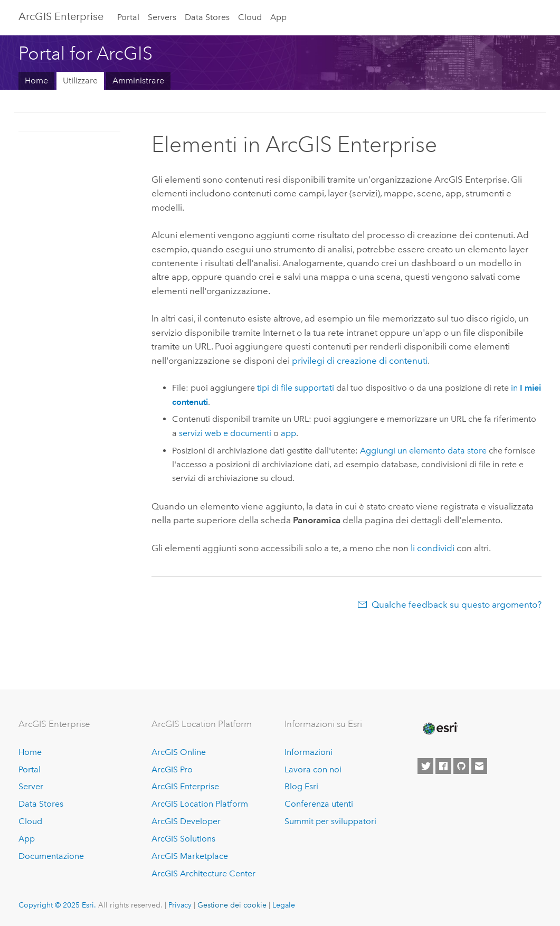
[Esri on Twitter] (425, 766)
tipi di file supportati (296, 388)
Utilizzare (80, 81)
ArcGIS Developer (186, 821)
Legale (284, 905)
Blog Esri (301, 786)
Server (31, 786)
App (278, 17)
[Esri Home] (440, 729)
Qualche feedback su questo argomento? (457, 604)
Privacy (180, 905)
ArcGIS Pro (172, 769)
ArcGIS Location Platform (200, 804)
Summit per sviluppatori (330, 821)
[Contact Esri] (479, 766)
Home (36, 81)
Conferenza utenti (319, 804)
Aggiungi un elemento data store (423, 451)
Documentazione (51, 856)
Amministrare (138, 81)
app (288, 433)
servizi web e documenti (225, 433)
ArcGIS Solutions (183, 839)
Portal (128, 17)
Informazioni (309, 752)
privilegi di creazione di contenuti (360, 361)
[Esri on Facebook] (443, 766)
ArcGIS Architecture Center (203, 873)
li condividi (433, 548)
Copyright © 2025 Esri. (57, 905)
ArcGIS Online (179, 752)
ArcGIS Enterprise (61, 16)
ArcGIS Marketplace (190, 856)
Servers (162, 17)
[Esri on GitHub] (461, 766)
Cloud (250, 17)
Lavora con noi (313, 769)
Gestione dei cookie (232, 905)
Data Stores (207, 17)
